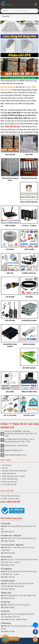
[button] (35, 639)
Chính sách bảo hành (10, 479)
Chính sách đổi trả (9, 474)
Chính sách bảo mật (10, 482)
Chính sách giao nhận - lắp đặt (13, 476)
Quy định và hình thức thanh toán (14, 471)
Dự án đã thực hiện (9, 484)
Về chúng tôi (7, 465)
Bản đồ (5, 468)
